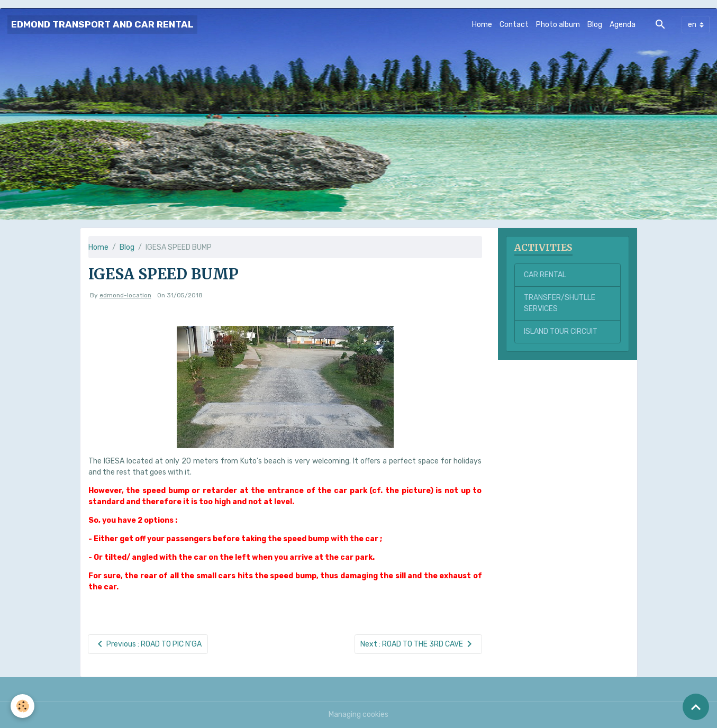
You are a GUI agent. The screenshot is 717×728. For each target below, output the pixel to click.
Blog (595, 25)
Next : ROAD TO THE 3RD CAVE (418, 644)
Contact (514, 25)
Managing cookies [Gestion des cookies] (359, 715)
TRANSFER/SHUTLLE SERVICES (560, 303)
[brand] (102, 25)
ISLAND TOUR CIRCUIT (561, 331)
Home (482, 25)
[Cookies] (22, 706)
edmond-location (125, 295)
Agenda (623, 25)
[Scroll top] (696, 707)
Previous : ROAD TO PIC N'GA (148, 644)
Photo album (558, 25)
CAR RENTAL (545, 275)
